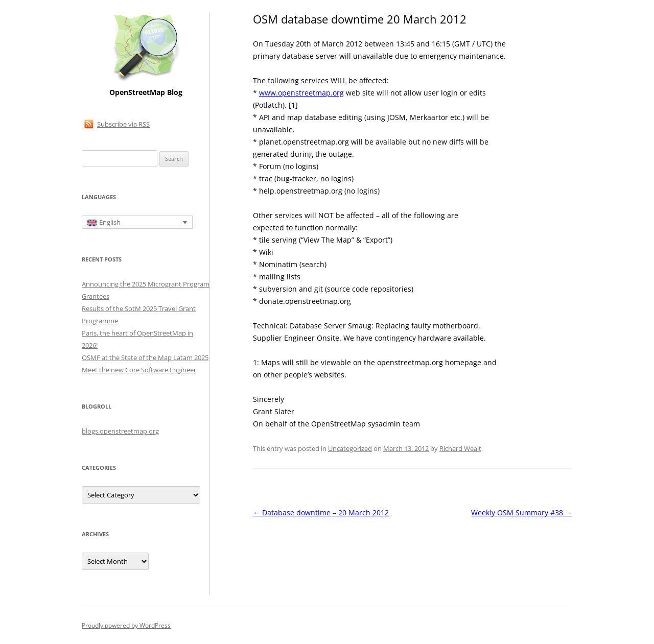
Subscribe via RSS (123, 124)
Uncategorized (350, 448)
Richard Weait (460, 448)
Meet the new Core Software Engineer (139, 370)
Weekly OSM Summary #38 (522, 512)
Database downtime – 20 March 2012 (321, 512)
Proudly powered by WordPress (126, 625)
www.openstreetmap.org (301, 93)
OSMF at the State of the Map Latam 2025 (145, 357)
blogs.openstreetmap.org (120, 431)
